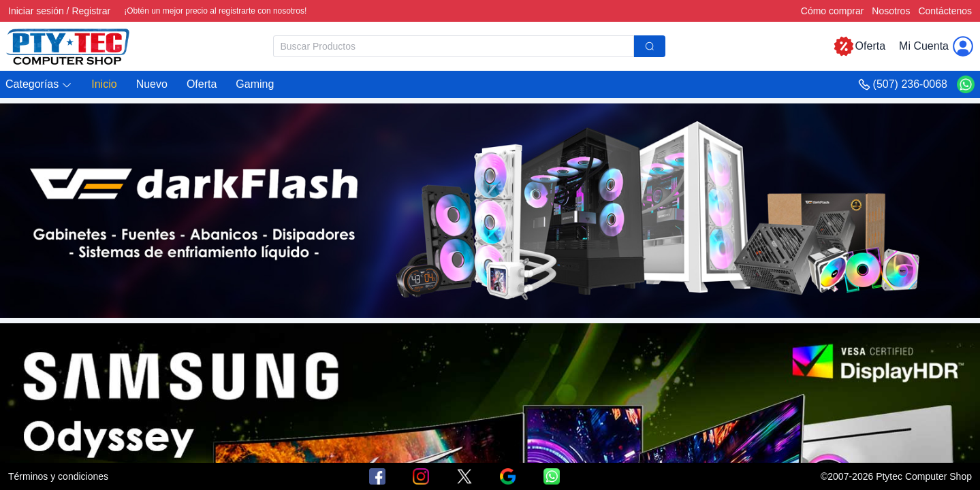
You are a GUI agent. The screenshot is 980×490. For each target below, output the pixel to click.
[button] (39, 85)
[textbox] (454, 46)
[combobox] (469, 46)
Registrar (91, 11)
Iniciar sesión (36, 11)
